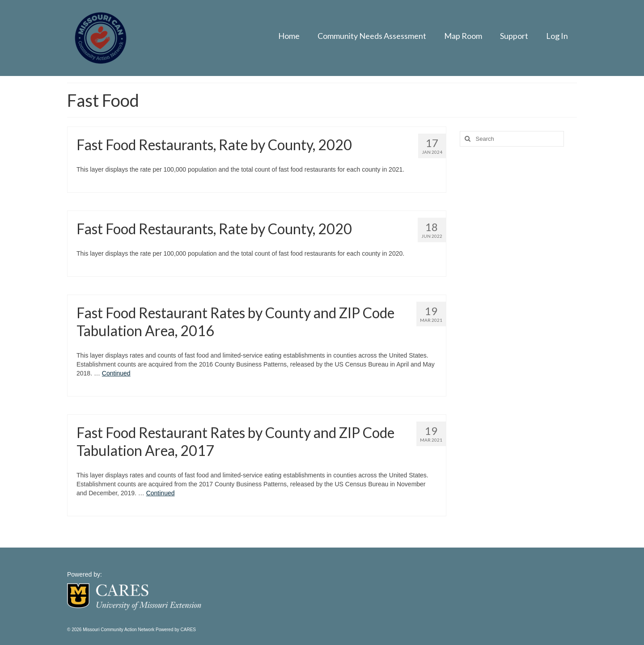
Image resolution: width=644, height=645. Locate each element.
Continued (116, 373)
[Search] (466, 139)
